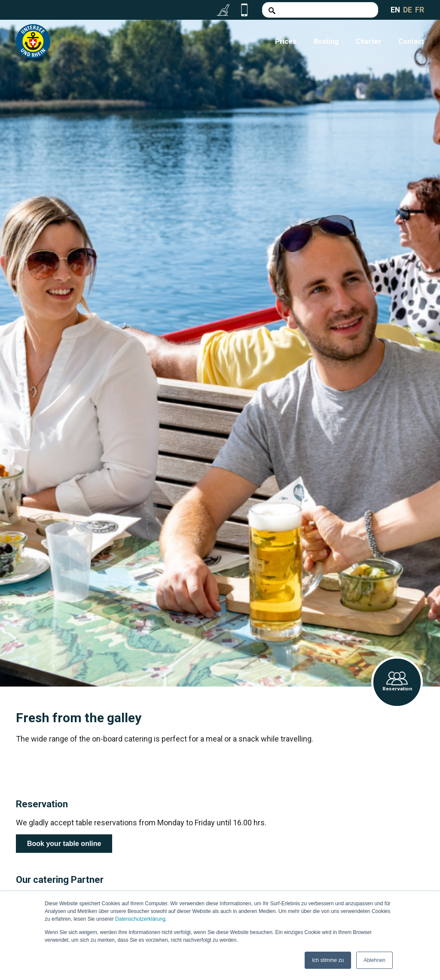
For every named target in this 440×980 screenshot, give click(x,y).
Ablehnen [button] (374, 960)
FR (420, 10)
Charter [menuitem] (368, 41)
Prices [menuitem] (286, 41)
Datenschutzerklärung (140, 919)
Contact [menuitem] (411, 41)
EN (395, 10)
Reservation (397, 682)
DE (408, 10)
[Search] (320, 10)
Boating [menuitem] (326, 41)
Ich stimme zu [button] (328, 960)
